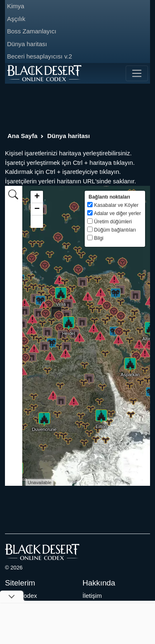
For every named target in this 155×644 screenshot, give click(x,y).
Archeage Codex (28, 605)
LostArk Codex (25, 614)
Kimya (16, 6)
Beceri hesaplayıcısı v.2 (39, 56)
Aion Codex (21, 596)
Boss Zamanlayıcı (32, 31)
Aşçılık (16, 19)
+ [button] (37, 197)
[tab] (13, 194)
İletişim (92, 596)
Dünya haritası (27, 44)
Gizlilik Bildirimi (103, 605)
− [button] (37, 209)
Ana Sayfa (23, 136)
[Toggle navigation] (137, 73)
